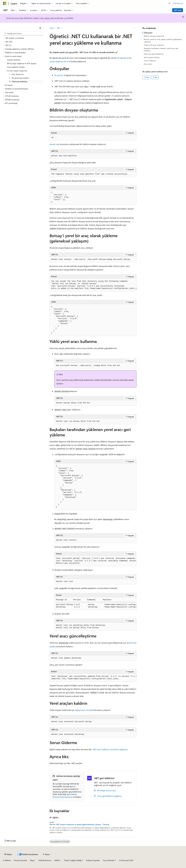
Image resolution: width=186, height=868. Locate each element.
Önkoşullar (148, 33)
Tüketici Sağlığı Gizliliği (73, 860)
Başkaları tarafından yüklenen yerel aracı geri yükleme (161, 49)
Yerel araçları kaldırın (152, 57)
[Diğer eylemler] (134, 28)
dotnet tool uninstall (84, 710)
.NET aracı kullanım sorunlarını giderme (110, 749)
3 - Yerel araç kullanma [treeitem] (18, 81)
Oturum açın (178, 3)
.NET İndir (178, 10)
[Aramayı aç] (169, 3)
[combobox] (23, 33)
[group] (93, 285)
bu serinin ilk (60, 75)
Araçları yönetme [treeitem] (14, 60)
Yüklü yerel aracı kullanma (154, 45)
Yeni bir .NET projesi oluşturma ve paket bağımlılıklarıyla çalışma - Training (79, 824)
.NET (58, 28)
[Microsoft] (5, 3)
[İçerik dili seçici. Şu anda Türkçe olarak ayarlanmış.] (8, 854)
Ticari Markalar (109, 860)
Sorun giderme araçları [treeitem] (16, 67)
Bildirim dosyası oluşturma (154, 36)
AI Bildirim (7, 860)
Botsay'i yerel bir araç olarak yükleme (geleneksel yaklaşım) (163, 40)
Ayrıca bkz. (148, 64)
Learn (52, 28)
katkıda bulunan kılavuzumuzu (65, 796)
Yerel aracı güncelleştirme (154, 54)
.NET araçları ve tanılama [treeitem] (15, 38)
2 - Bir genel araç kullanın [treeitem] (19, 78)
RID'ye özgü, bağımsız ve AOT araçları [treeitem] (22, 63)
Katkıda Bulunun (45, 860)
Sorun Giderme (150, 61)
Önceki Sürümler (21, 860)
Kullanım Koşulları (93, 860)
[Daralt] (40, 28)
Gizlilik (57, 860)
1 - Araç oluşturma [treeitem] (16, 74)
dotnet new (55, 144)
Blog (32, 860)
